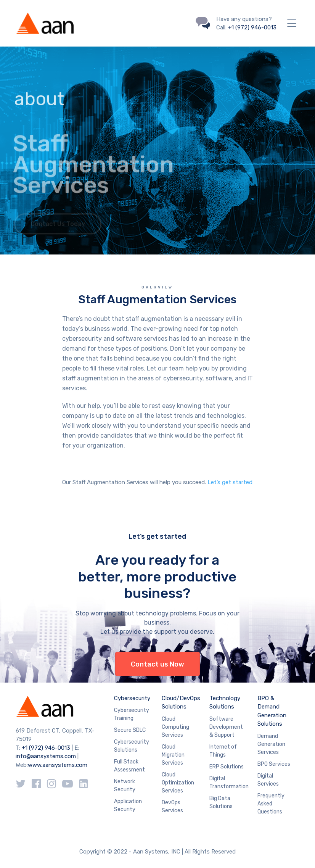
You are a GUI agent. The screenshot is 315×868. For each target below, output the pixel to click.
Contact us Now (157, 664)
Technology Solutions (225, 703)
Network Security (125, 786)
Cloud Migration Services (173, 755)
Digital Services (268, 780)
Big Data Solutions (221, 802)
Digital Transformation (229, 783)
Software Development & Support (226, 727)
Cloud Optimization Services (178, 783)
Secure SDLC (130, 730)
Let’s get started (230, 482)
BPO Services (274, 764)
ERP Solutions (227, 767)
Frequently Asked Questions (271, 804)
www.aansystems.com (58, 765)
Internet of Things (223, 751)
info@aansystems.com (46, 756)
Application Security (128, 805)
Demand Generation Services (271, 744)
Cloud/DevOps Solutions (181, 703)
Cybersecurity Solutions (132, 746)
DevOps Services (172, 807)
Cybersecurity (132, 698)
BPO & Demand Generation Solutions (272, 711)
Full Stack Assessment (129, 766)
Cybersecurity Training (132, 714)
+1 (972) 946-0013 (252, 27)
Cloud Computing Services (175, 727)
